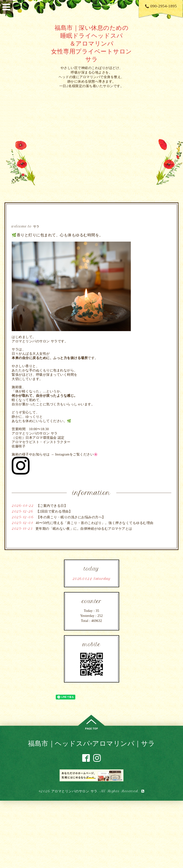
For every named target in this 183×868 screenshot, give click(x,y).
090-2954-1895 (161, 6)
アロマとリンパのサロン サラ (74, 791)
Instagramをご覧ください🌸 (76, 454)
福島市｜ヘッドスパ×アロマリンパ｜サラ (91, 743)
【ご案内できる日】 (52, 506)
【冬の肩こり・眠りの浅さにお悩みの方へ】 (71, 517)
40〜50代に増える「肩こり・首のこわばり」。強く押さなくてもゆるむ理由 (95, 523)
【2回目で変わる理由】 (54, 511)
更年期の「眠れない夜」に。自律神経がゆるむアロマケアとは (84, 529)
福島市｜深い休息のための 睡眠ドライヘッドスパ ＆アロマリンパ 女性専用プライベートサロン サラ (91, 43)
